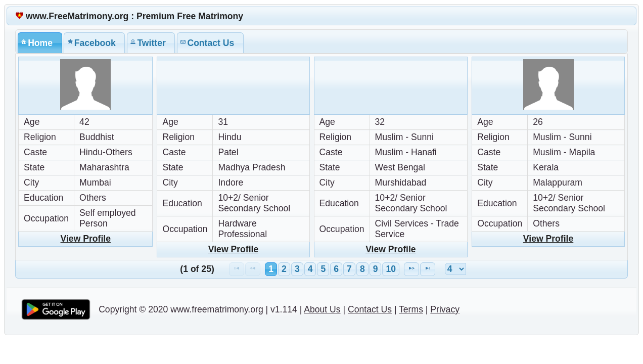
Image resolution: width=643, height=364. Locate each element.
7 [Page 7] (349, 269)
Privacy (445, 309)
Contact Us (370, 309)
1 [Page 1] (271, 269)
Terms (411, 309)
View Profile (86, 239)
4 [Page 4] (310, 269)
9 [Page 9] (376, 269)
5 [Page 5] (323, 269)
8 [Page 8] (362, 269)
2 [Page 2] (284, 269)
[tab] (40, 43)
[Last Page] (428, 269)
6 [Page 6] (336, 269)
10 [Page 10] (391, 269)
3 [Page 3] (297, 269)
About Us (322, 309)
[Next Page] (411, 269)
